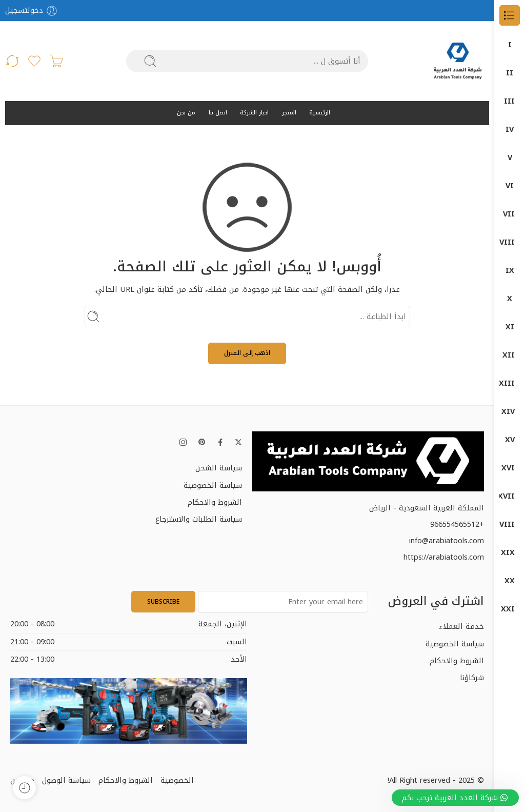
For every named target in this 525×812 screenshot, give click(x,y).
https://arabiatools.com (444, 557)
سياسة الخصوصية (213, 485)
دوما (510, 383)
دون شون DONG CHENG (510, 440)
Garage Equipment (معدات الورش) (510, 158)
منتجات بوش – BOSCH (510, 581)
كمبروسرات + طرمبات (510, 524)
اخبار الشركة (254, 113)
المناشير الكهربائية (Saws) (510, 299)
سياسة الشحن (219, 468)
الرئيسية (320, 113)
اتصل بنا (218, 113)
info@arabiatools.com (447, 541)
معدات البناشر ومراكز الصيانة (510, 553)
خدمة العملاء (461, 626)
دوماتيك (510, 412)
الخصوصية (177, 780)
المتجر (289, 113)
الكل (510, 45)
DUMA (510, 101)
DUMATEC (510, 130)
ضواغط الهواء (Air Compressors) (510, 186)
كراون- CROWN (510, 496)
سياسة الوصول (66, 780)
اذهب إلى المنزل (247, 353)
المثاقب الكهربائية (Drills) (510, 271)
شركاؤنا (472, 678)
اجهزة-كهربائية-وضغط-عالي (510, 355)
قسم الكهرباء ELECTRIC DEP (510, 468)
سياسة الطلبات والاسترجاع (199, 519)
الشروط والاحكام (215, 502)
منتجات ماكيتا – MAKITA (510, 609)
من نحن (186, 113)
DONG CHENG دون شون (510, 73)
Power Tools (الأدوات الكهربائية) (510, 214)
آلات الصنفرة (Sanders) (510, 242)
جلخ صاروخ (510, 327)
